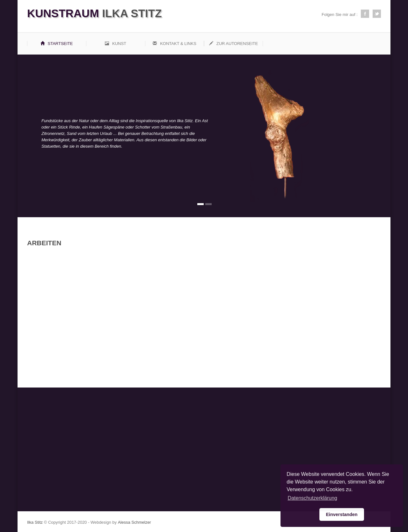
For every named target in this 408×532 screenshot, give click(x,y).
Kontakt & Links (175, 43)
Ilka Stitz (95, 13)
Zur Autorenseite (234, 43)
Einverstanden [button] (342, 514)
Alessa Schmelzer (135, 522)
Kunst (116, 43)
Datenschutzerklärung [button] (312, 498)
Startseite (57, 43)
